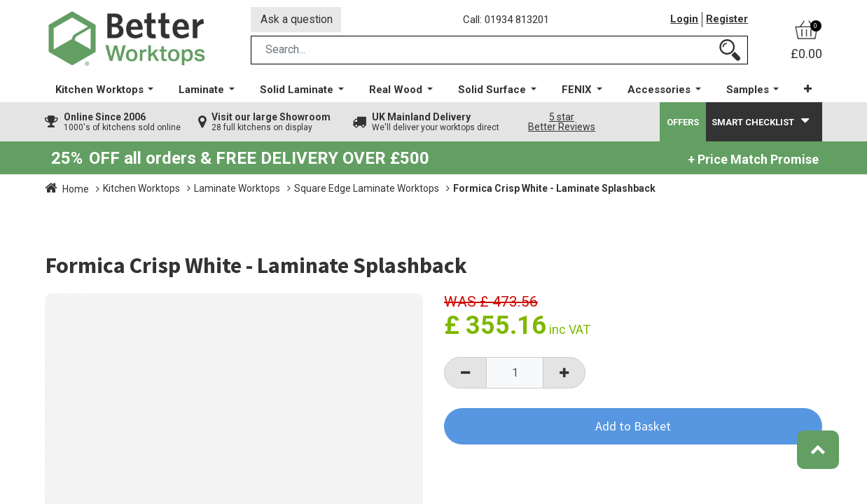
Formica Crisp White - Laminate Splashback (554, 190)
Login (684, 20)
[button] (808, 91)
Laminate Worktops (237, 190)
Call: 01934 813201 (507, 20)
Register (727, 20)
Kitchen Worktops (141, 190)
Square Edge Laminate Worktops (367, 190)
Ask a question (297, 20)
